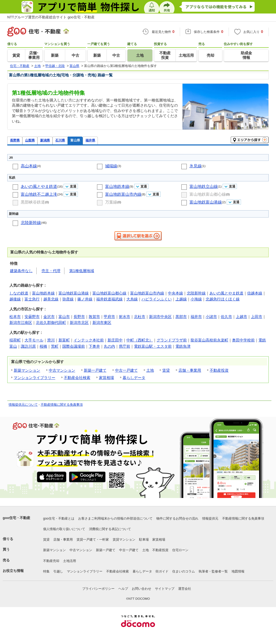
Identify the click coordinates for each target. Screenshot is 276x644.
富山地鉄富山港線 (206, 202)
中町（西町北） (140, 340)
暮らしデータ (134, 378)
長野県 (15, 140)
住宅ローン (180, 550)
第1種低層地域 (82, 271)
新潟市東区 (102, 323)
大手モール (34, 340)
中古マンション (62, 370)
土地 (150, 370)
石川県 (60, 140)
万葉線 (111, 202)
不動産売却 (51, 561)
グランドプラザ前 (172, 340)
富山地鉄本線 (117, 186)
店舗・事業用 (190, 370)
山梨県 (30, 140)
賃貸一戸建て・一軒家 (93, 540)
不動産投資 (219, 370)
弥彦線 (68, 299)
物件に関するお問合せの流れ (177, 518)
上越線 (181, 299)
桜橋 (43, 346)
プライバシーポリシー (98, 589)
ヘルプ (123, 589)
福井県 (90, 140)
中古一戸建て (126, 370)
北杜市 (140, 317)
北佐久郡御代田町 (51, 323)
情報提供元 (210, 518)
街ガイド (162, 571)
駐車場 (144, 540)
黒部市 (181, 317)
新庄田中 (115, 340)
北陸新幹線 (31, 223)
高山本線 (29, 166)
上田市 (257, 317)
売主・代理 (51, 271)
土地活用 (70, 561)
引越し (58, 571)
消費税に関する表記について (110, 529)
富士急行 (32, 299)
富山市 (64, 317)
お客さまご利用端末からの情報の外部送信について (115, 518)
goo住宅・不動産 (16, 518)
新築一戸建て (95, 370)
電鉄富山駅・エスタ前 (153, 346)
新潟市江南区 (21, 323)
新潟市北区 (79, 323)
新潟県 (45, 140)
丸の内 (109, 346)
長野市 (79, 317)
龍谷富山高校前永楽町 (209, 340)
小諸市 (211, 317)
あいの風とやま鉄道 (39, 186)
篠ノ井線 (85, 299)
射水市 (125, 317)
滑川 (51, 340)
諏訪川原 (28, 346)
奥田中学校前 (243, 340)
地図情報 (238, 571)
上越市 (241, 317)
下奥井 (94, 346)
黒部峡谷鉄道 (33, 202)
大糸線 (132, 299)
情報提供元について (23, 405)
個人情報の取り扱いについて (64, 529)
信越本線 (255, 293)
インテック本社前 (89, 340)
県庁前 (125, 346)
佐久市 (226, 317)
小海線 (196, 299)
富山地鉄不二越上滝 (39, 194)
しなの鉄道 (19, 293)
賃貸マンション (124, 540)
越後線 (15, 299)
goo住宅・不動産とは (59, 518)
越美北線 (51, 299)
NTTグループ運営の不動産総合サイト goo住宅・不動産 (51, 17)
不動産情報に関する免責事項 (62, 405)
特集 (46, 571)
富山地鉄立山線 (204, 186)
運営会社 (185, 589)
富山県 (75, 140)
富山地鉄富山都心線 (208, 194)
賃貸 (166, 370)
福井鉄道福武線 (109, 299)
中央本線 (175, 293)
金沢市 (49, 317)
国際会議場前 (74, 346)
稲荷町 (15, 340)
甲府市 (109, 317)
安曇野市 (32, 317)
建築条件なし (21, 271)
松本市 (15, 317)
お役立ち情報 (13, 571)
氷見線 (196, 166)
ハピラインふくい (157, 299)
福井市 (196, 317)
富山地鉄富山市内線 (123, 194)
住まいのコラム (184, 571)
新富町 (64, 340)
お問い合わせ (142, 589)
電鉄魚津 (183, 346)
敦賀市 (94, 317)
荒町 (55, 346)
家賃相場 (106, 378)
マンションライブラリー (34, 378)
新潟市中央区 (160, 317)
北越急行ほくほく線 (223, 299)
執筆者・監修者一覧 (213, 571)
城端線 (111, 166)
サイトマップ (165, 589)
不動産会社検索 (77, 378)
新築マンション (27, 370)
